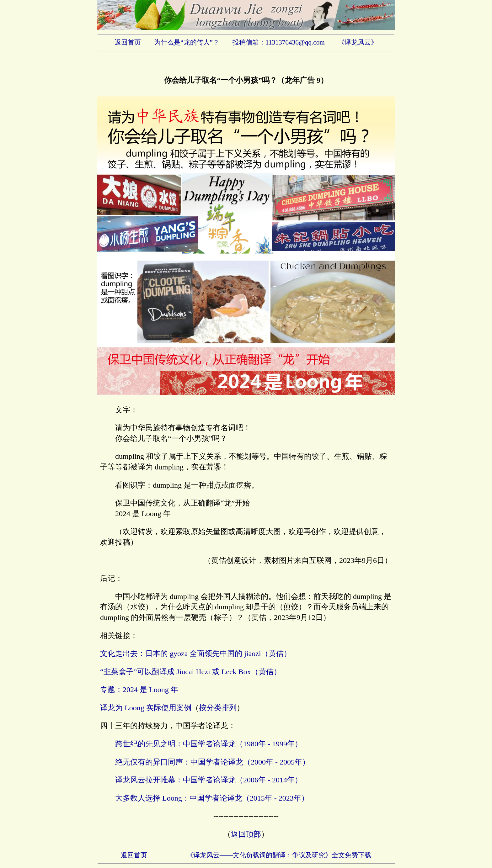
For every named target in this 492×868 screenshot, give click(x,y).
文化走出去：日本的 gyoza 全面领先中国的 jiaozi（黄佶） (196, 654)
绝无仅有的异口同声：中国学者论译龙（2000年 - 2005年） (212, 762)
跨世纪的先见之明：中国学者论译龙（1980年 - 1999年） (209, 744)
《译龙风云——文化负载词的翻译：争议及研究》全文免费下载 (279, 855)
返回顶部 (246, 834)
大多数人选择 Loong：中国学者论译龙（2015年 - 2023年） (212, 798)
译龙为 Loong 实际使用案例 (146, 708)
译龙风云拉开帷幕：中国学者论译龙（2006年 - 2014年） (209, 780)
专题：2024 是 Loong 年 (139, 690)
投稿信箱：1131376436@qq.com (279, 42)
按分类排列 (218, 708)
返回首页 (128, 42)
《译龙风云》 (358, 42)
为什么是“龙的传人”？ (187, 42)
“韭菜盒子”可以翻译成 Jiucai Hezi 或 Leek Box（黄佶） (191, 672)
